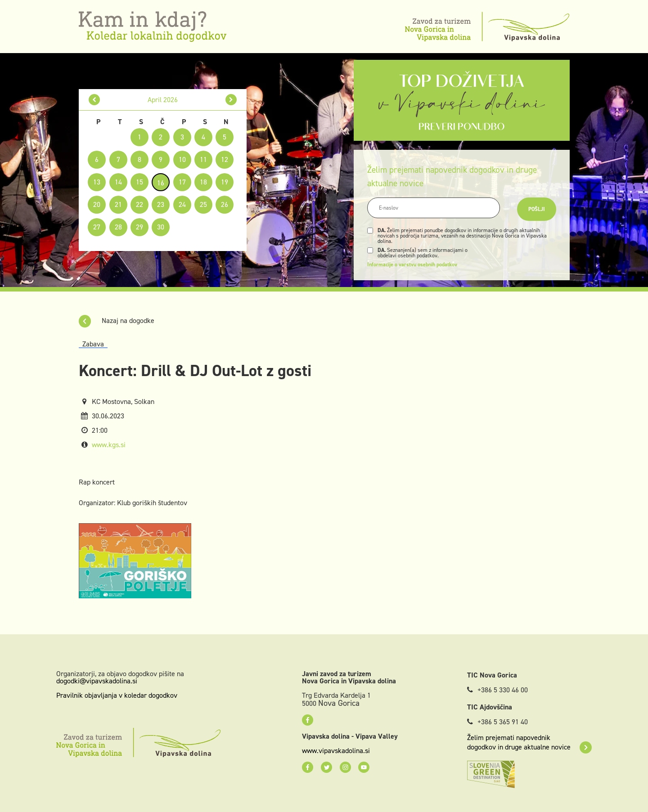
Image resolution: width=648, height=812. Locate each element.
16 (161, 183)
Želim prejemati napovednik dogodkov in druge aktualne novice (529, 742)
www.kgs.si (109, 445)
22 (139, 204)
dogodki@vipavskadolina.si (97, 681)
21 (118, 204)
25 (203, 204)
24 (182, 204)
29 (139, 227)
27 (97, 227)
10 (182, 159)
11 (203, 159)
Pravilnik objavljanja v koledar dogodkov (117, 695)
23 (161, 204)
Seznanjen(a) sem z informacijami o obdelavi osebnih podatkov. (423, 253)
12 (225, 159)
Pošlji (537, 209)
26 (225, 204)
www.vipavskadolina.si (336, 751)
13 (97, 182)
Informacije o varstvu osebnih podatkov (412, 265)
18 (203, 182)
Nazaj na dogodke (117, 321)
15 (139, 182)
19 (225, 182)
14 (118, 182)
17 (182, 182)
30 (161, 227)
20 (97, 204)
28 (118, 227)
